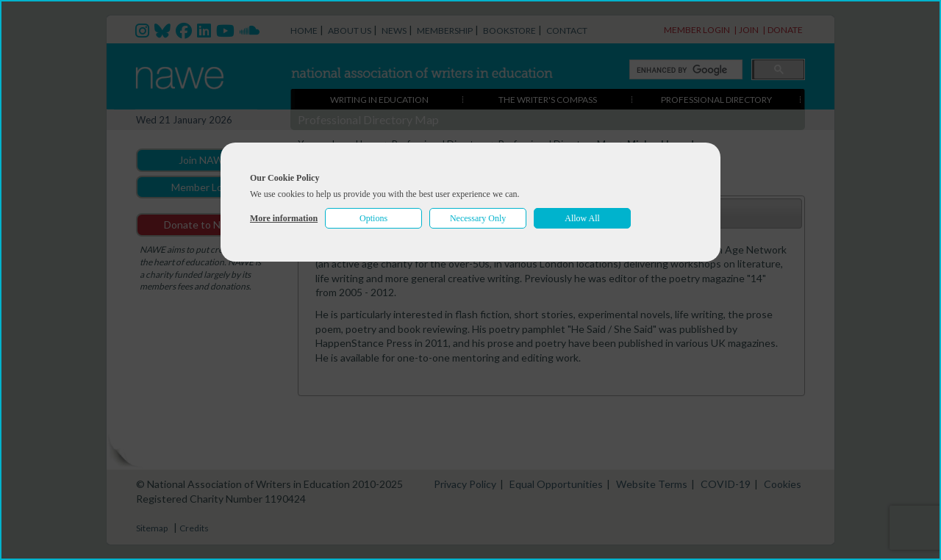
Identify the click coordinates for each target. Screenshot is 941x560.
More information (284, 218)
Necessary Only (478, 218)
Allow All (582, 218)
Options (373, 218)
